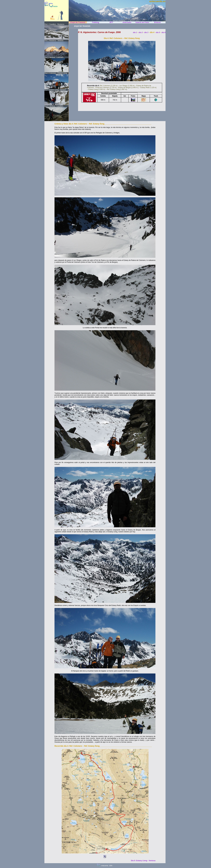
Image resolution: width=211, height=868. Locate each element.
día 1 (135, 32)
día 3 (146, 32)
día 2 (141, 32)
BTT (111, 22)
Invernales (127, 22)
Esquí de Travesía (78, 22)
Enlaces (157, 22)
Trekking (96, 22)
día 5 (158, 32)
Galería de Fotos (142, 22)
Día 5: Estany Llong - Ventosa (143, 861)
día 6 (163, 32)
